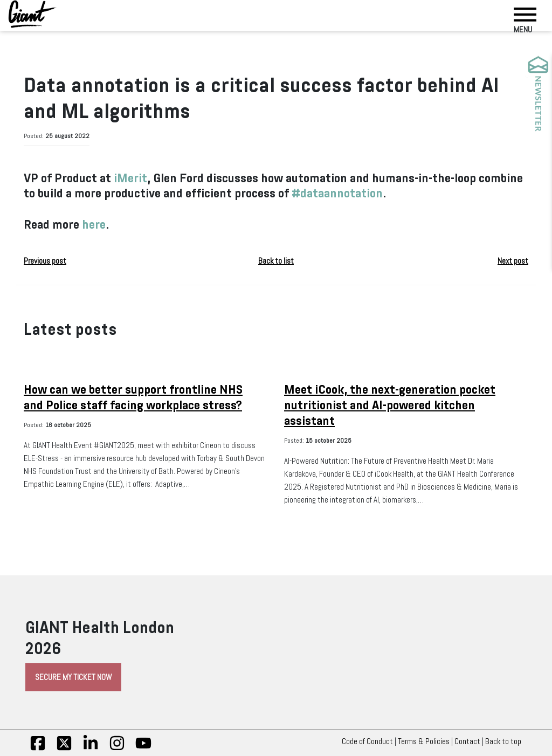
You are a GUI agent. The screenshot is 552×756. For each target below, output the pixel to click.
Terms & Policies (424, 741)
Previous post (45, 261)
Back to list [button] (276, 261)
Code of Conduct (367, 741)
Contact (467, 741)
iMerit (130, 178)
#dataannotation (337, 193)
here (94, 225)
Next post (513, 261)
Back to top (506, 741)
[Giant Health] (32, 14)
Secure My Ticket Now (73, 677)
